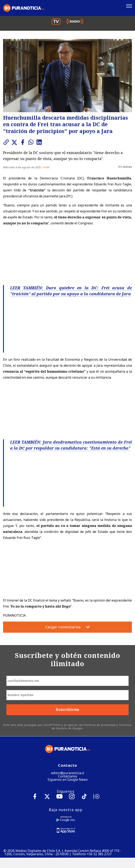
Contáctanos (68, 776)
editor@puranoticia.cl (68, 773)
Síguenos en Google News (68, 780)
